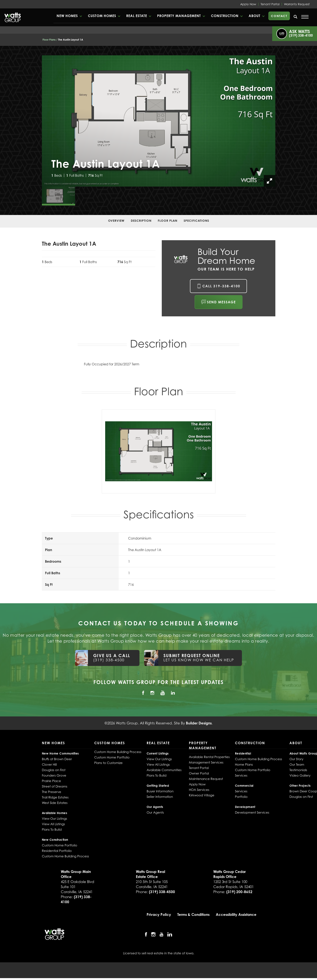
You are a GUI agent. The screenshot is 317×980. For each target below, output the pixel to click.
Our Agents (155, 814)
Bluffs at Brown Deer (57, 761)
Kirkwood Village (202, 797)
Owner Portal (199, 775)
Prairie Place (51, 783)
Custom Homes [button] (114, 16)
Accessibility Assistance (236, 916)
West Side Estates (55, 805)
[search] (296, 17)
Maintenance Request (206, 781)
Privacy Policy (159, 916)
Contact (279, 16)
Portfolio (241, 798)
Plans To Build (52, 831)
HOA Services (199, 792)
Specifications (196, 221)
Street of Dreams (55, 788)
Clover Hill (49, 766)
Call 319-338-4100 (221, 286)
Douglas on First (54, 772)
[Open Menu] (305, 17)
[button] (84, 16)
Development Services (252, 814)
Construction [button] (227, 16)
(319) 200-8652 (239, 894)
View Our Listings (54, 820)
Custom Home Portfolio (60, 847)
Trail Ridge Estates (55, 799)
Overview (116, 221)
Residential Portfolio (57, 853)
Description (141, 221)
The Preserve (52, 794)
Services (241, 777)
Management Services (206, 764)
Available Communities (164, 772)
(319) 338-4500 (162, 894)
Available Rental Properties (209, 759)
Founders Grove (54, 777)
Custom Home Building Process (65, 858)
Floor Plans (49, 40)
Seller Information (160, 798)
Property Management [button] (185, 16)
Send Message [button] (221, 302)
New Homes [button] (82, 16)
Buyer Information (160, 793)
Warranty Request (297, 4)
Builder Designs (199, 725)
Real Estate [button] (147, 16)
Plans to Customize (108, 765)
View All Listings (53, 826)
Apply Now (248, 4)
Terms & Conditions (193, 916)
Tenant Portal (270, 4)
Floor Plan (168, 221)
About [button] (255, 16)
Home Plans (244, 766)
